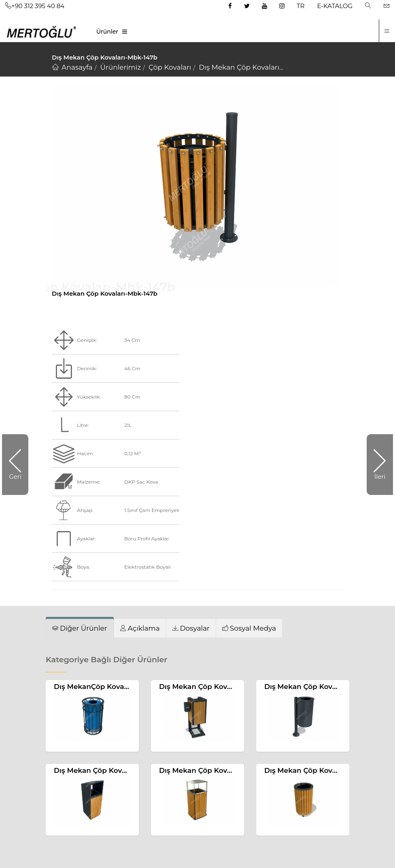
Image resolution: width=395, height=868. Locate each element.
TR (300, 6)
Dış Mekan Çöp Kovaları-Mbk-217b (324, 687)
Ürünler (107, 32)
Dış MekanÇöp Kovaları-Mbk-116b (112, 687)
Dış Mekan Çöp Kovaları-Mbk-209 (112, 770)
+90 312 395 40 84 (35, 6)
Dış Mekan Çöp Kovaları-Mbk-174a (219, 770)
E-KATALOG (335, 6)
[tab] (80, 628)
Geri (15, 477)
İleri (380, 477)
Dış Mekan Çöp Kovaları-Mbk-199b (219, 687)
